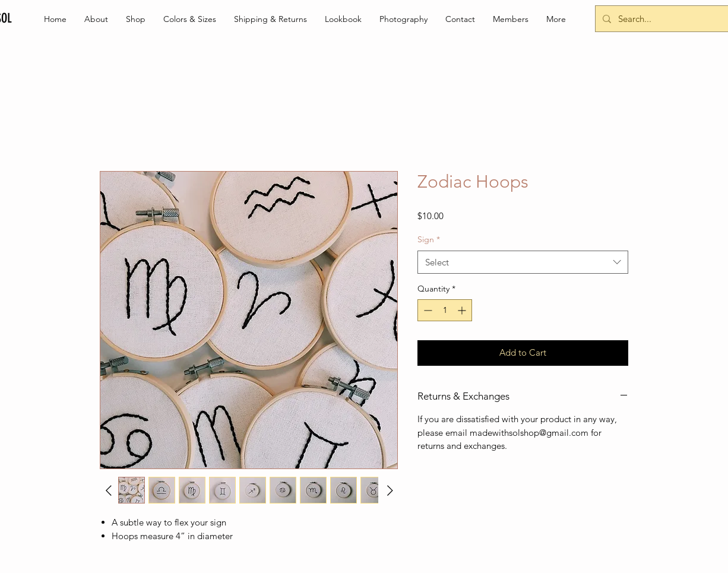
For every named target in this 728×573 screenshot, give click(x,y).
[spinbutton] (445, 310)
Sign (429, 239)
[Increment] (463, 310)
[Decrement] (427, 310)
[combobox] (523, 262)
